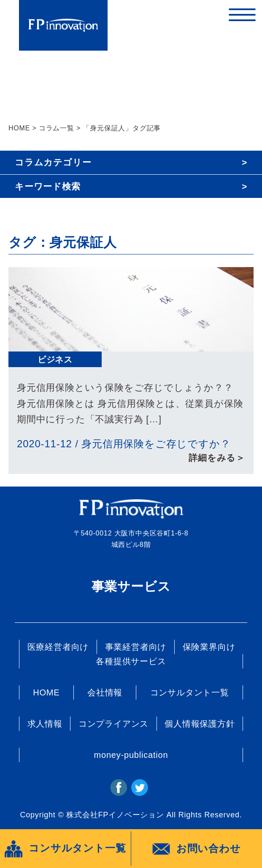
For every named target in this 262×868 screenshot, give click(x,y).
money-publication (131, 755)
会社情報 (105, 692)
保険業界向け (209, 647)
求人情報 (45, 724)
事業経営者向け (136, 647)
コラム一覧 (57, 128)
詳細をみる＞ (217, 458)
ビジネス (55, 360)
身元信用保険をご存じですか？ (156, 444)
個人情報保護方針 (200, 724)
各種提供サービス (131, 661)
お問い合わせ (197, 849)
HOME (19, 128)
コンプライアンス (113, 724)
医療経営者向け (58, 647)
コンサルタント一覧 (190, 692)
